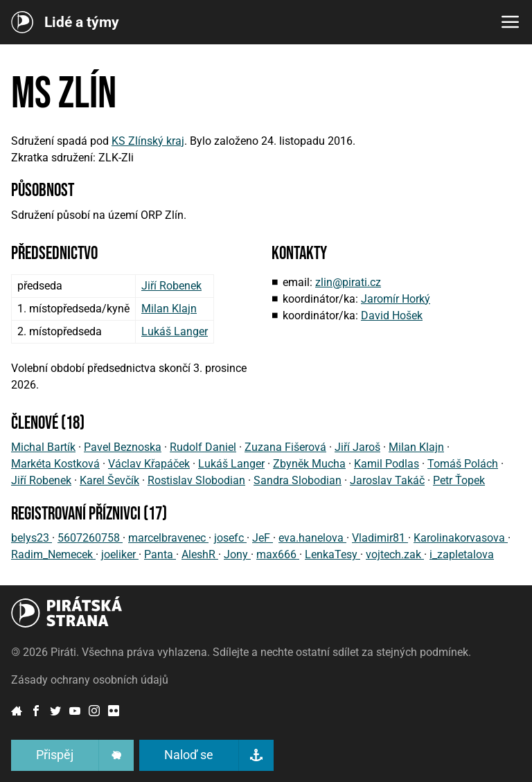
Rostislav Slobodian (196, 480)
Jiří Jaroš (357, 447)
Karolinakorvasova (461, 538)
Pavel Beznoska (123, 447)
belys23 (32, 538)
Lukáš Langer (175, 331)
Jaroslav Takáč (387, 480)
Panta (160, 554)
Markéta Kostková (55, 464)
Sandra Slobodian (298, 480)
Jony (237, 554)
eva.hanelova (312, 538)
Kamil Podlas (387, 464)
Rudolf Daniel (203, 447)
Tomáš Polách (463, 464)
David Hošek (392, 316)
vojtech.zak (395, 554)
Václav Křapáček (149, 464)
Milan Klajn (169, 309)
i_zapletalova (462, 554)
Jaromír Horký (396, 299)
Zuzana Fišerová (285, 447)
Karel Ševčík (109, 480)
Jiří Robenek (171, 286)
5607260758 (90, 538)
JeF (263, 538)
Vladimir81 (380, 538)
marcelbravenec (168, 538)
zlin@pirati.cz (348, 282)
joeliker (120, 554)
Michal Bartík (43, 447)
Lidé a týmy (82, 23)
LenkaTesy (332, 554)
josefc (230, 538)
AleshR (200, 554)
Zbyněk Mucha (309, 464)
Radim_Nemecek (53, 554)
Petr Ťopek (459, 480)
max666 (278, 554)
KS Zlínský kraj (148, 141)
